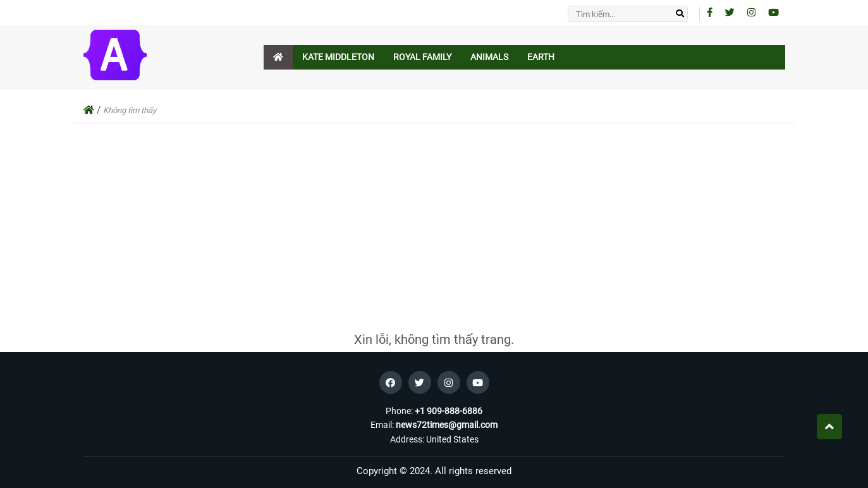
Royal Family (422, 57)
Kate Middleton (338, 57)
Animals (489, 57)
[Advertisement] (434, 231)
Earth (541, 57)
